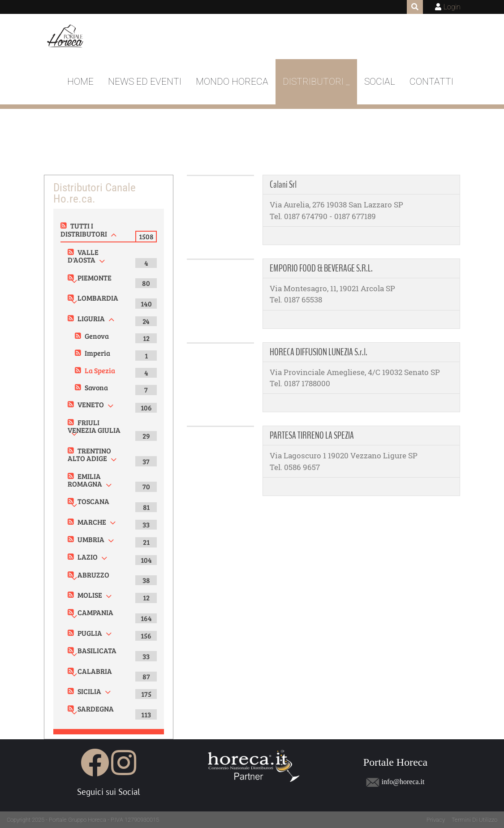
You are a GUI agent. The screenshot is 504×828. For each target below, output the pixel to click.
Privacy (436, 820)
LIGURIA (91, 318)
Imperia (97, 353)
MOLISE (90, 595)
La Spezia (100, 370)
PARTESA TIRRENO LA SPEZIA (312, 436)
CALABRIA (95, 671)
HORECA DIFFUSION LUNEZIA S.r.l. (319, 352)
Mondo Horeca (232, 82)
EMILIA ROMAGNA (85, 480)
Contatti (431, 82)
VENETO (91, 404)
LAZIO (88, 557)
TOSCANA (93, 501)
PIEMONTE (95, 278)
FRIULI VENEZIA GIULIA (94, 426)
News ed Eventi (145, 82)
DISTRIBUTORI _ (316, 82)
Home (80, 82)
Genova (97, 336)
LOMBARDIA (98, 298)
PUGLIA (90, 633)
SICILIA (89, 691)
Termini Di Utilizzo (474, 820)
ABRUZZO (93, 575)
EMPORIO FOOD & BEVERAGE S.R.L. (321, 268)
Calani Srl (283, 185)
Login (452, 7)
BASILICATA (97, 650)
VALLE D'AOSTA (83, 256)
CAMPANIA (95, 612)
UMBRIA (91, 539)
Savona (96, 387)
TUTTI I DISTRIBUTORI (84, 230)
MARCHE (92, 522)
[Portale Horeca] (66, 37)
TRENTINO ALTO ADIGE (89, 455)
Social (380, 82)
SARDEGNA (96, 709)
